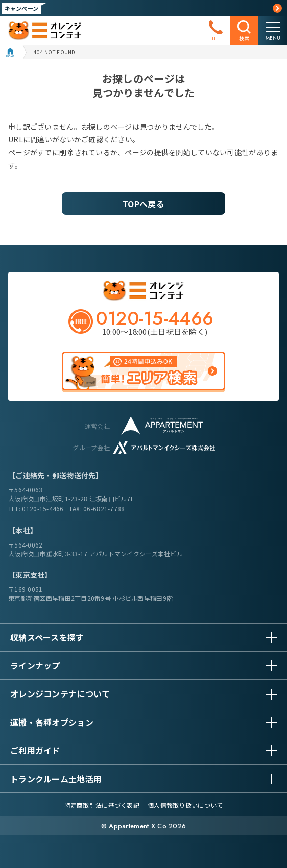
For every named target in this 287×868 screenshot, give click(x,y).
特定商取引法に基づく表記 (102, 805)
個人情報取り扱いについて (185, 805)
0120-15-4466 (43, 509)
